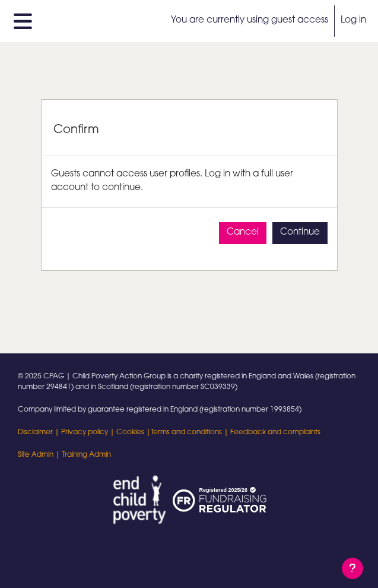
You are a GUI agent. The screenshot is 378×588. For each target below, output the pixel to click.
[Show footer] (352, 568)
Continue (300, 233)
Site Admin (36, 455)
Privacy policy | (89, 432)
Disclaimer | (39, 432)
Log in (353, 20)
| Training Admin (82, 455)
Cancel (243, 233)
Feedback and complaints (275, 432)
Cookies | (134, 432)
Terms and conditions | (190, 432)
